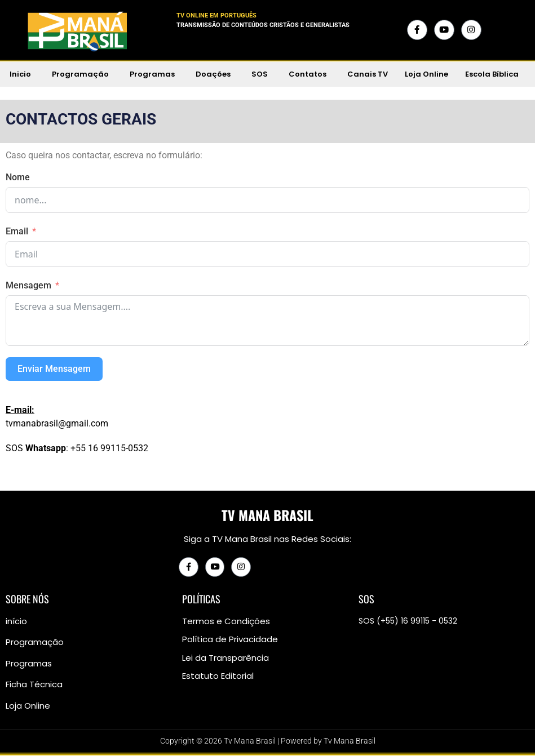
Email (17, 231)
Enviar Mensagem (54, 369)
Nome (18, 177)
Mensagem (28, 285)
